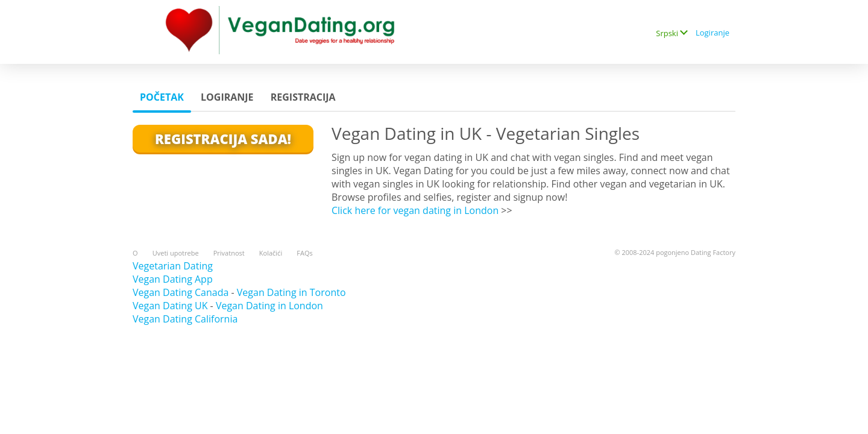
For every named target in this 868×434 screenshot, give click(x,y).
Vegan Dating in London (269, 306)
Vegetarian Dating (173, 266)
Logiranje (712, 33)
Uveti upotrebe (176, 253)
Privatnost (229, 253)
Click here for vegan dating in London (415, 210)
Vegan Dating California (185, 319)
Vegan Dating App (173, 279)
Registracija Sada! (223, 139)
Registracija (303, 97)
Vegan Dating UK (170, 306)
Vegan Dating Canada (181, 292)
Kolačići (271, 253)
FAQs (304, 253)
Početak (162, 97)
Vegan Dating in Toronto (291, 292)
